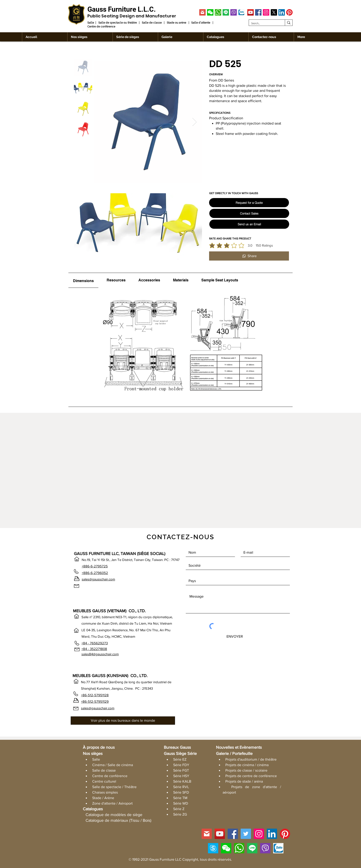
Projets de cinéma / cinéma (247, 765)
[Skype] (213, 848)
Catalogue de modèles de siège (114, 815)
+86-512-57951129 (95, 701)
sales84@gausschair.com (100, 654)
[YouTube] (251, 12)
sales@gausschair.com (98, 579)
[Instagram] (266, 12)
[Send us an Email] (249, 224)
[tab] (83, 280)
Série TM (180, 798)
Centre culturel (104, 781)
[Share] (249, 256)
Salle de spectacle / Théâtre (114, 787)
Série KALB (182, 781)
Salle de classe (104, 770)
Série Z (179, 809)
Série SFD (181, 792)
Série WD (181, 803)
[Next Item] (195, 122)
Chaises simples (105, 792)
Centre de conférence (110, 776)
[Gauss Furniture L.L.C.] (122, 9)
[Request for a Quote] (249, 203)
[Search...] (263, 23)
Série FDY (181, 765)
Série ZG (180, 814)
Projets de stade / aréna (244, 781)
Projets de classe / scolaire (246, 770)
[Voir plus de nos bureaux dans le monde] (123, 721)
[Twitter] (246, 834)
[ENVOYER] (235, 637)
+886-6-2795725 (95, 566)
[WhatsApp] (218, 12)
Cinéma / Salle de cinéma (113, 765)
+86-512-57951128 (95, 695)
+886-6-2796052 (95, 573)
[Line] (226, 12)
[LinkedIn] (282, 12)
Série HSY (181, 776)
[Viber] (234, 12)
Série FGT (181, 770)
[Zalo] (241, 12)
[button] (210, 12)
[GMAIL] (202, 12)
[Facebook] (258, 12)
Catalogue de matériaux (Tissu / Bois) (118, 820)
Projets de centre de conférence (251, 776)
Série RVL (181, 787)
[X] (274, 12)
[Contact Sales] (249, 213)
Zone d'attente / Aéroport (112, 803)
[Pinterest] (289, 12)
